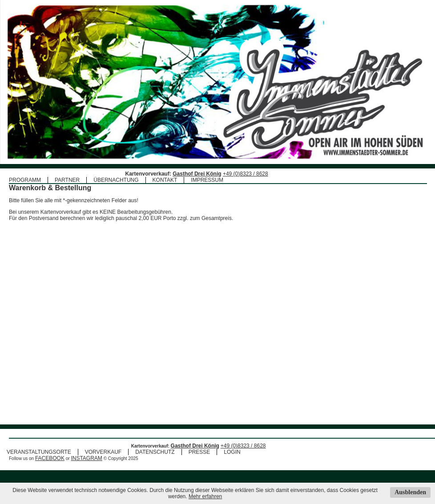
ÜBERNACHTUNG (116, 180)
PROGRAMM (25, 180)
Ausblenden (410, 492)
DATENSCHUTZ (155, 461)
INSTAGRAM (86, 468)
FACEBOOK (50, 468)
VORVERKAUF (103, 461)
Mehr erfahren (205, 496)
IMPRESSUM (207, 180)
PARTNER (67, 180)
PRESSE (199, 461)
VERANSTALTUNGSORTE (39, 461)
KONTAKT (165, 180)
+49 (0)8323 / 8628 (246, 174)
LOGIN (232, 461)
